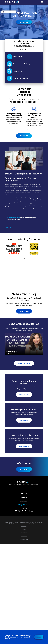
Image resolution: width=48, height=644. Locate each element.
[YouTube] (22, 511)
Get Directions (24, 50)
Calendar (24, 497)
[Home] (13, 2)
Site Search (24, 501)
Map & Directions (24, 486)
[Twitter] (32, 511)
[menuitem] (24, 526)
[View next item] (28, 130)
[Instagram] (19, 511)
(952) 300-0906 (25, 43)
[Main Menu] (42, 2)
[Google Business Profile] (26, 511)
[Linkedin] (29, 511)
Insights (24, 493)
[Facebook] (16, 511)
